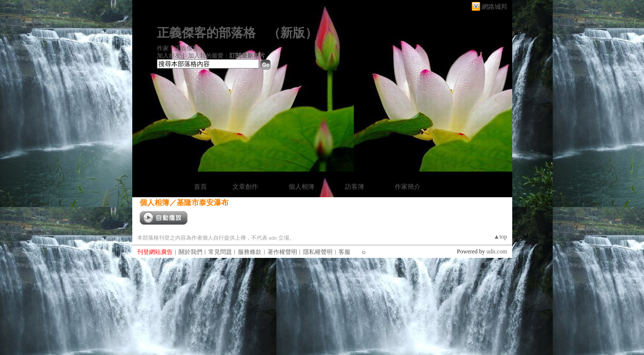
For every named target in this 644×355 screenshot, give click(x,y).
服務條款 (250, 252)
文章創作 (245, 187)
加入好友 (169, 56)
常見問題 (220, 252)
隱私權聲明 (318, 252)
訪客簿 (355, 187)
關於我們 (190, 252)
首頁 (200, 187)
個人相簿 (302, 187)
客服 (344, 252)
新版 (293, 33)
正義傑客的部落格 (206, 33)
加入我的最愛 (206, 56)
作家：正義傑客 (178, 48)
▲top (500, 237)
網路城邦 (494, 7)
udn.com (497, 251)
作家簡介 (408, 187)
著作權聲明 (282, 252)
